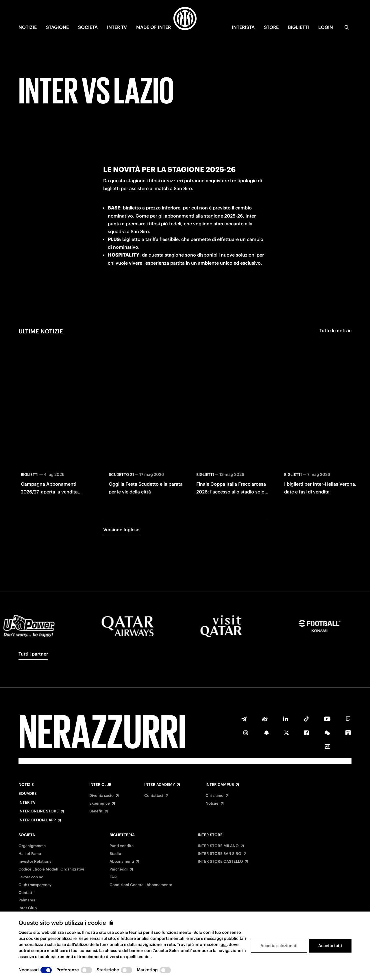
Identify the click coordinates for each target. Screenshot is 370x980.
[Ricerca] (347, 27)
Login (326, 27)
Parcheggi (119, 869)
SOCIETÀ (88, 27)
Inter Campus (220, 785)
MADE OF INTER (153, 27)
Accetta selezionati (279, 946)
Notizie (26, 785)
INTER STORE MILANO (218, 846)
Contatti (26, 893)
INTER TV (117, 27)
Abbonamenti (122, 862)
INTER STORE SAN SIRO (220, 854)
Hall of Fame (30, 854)
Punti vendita (122, 846)
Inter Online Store (39, 811)
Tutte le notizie (335, 331)
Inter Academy (160, 785)
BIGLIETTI (298, 27)
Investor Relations (35, 862)
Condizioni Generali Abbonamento (141, 885)
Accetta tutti (330, 946)
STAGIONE (57, 27)
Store (271, 27)
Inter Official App (37, 820)
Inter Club (100, 785)
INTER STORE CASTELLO (220, 862)
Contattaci (154, 796)
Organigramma (32, 846)
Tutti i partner (33, 654)
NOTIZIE (28, 27)
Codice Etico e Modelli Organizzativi (51, 869)
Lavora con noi (32, 877)
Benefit (96, 811)
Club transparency (35, 885)
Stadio (115, 854)
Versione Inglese (121, 530)
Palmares (27, 900)
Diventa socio (101, 796)
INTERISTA (243, 27)
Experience (100, 803)
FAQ (113, 877)
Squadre (28, 794)
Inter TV (27, 803)
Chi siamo (214, 796)
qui (224, 944)
